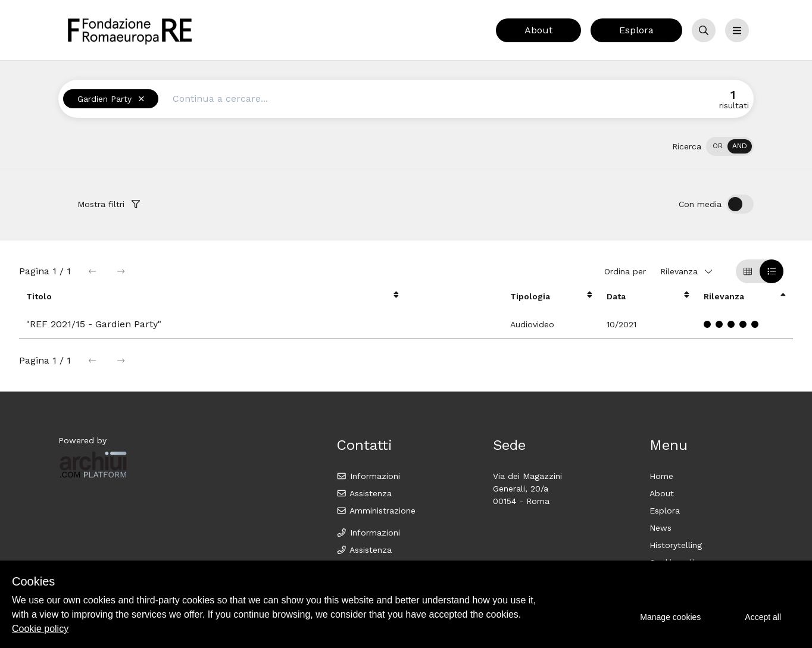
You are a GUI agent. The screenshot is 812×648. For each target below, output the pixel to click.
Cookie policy (40, 629)
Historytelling (676, 545)
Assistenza (364, 493)
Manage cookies (670, 617)
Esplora (636, 30)
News (660, 528)
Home (661, 476)
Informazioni (368, 476)
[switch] (730, 146)
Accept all (763, 617)
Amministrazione (376, 511)
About (538, 30)
